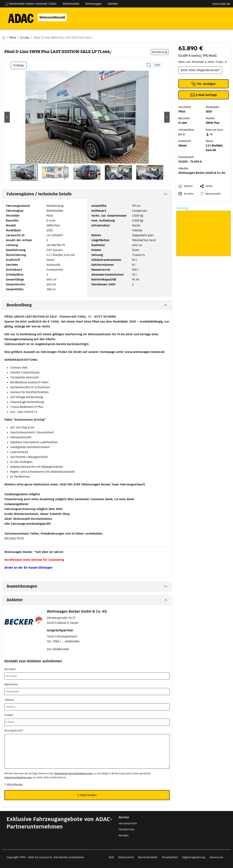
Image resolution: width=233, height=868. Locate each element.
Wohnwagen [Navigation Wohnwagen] (93, 4)
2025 (50, 230)
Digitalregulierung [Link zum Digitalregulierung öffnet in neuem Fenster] (194, 857)
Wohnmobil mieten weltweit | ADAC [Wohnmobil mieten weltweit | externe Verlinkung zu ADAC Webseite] (31, 4)
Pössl (50, 216)
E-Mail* (9, 715)
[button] (7, 117)
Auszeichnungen (22, 586)
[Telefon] (87, 707)
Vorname (10, 669)
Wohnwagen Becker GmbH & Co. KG (202, 173)
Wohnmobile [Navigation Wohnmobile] (71, 4)
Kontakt (124, 835)
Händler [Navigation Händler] (113, 4)
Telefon (9, 700)
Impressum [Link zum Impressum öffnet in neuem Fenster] (216, 857)
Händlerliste (127, 829)
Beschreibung (19, 305)
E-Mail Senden (87, 795)
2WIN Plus (53, 225)
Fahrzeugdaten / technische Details (39, 194)
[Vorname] (87, 676)
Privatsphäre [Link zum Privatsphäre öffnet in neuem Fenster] (170, 857)
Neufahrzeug (55, 206)
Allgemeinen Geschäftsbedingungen (74, 773)
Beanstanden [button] (213, 194)
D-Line (51, 221)
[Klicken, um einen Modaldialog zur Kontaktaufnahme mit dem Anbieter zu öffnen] (204, 95)
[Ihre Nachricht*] (87, 751)
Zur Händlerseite (58, 649)
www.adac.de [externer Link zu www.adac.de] (221, 4)
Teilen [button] (209, 186)
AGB (111, 857)
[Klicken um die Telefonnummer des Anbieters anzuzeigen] (204, 84)
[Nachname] (87, 692)
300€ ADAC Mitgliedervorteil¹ (200, 70)
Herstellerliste (128, 823)
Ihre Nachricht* (14, 731)
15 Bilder (19, 65)
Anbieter (15, 600)
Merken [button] (188, 186)
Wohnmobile (55, 211)
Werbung (182, 208)
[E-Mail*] (87, 722)
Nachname (11, 684)
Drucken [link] (189, 194)
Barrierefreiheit (148, 857)
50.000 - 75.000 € (190, 162)
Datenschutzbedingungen (18, 777)
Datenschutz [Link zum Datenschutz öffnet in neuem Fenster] (126, 857)
